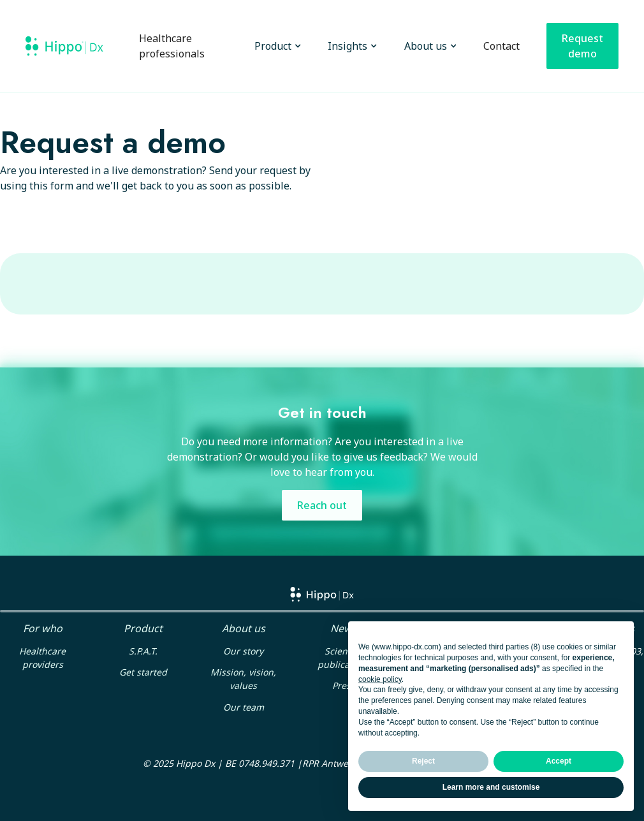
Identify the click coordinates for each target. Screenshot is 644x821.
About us (244, 628)
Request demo (582, 46)
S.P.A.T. (143, 651)
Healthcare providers (42, 658)
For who (43, 628)
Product (143, 628)
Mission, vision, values (243, 679)
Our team (244, 707)
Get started (143, 672)
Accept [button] (559, 761)
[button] (275, 46)
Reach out (322, 505)
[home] (64, 46)
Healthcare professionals (172, 46)
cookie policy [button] (380, 679)
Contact (501, 46)
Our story (243, 651)
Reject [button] (423, 761)
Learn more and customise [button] (491, 787)
